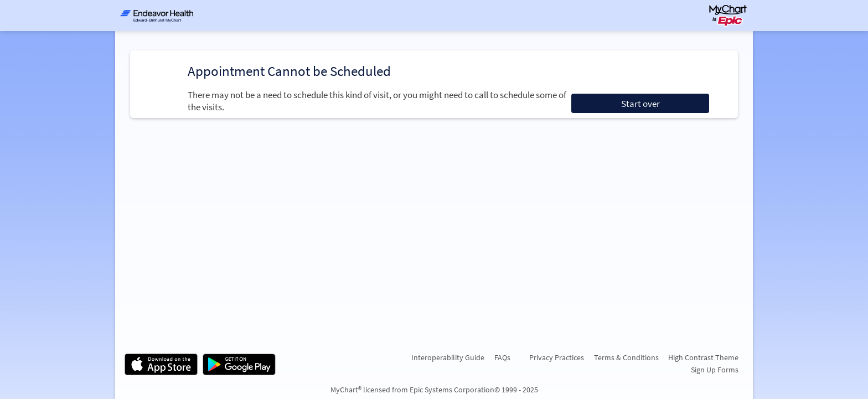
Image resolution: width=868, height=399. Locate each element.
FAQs (502, 357)
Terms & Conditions (626, 357)
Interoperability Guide (448, 357)
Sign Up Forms (715, 370)
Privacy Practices (557, 357)
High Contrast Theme (703, 357)
